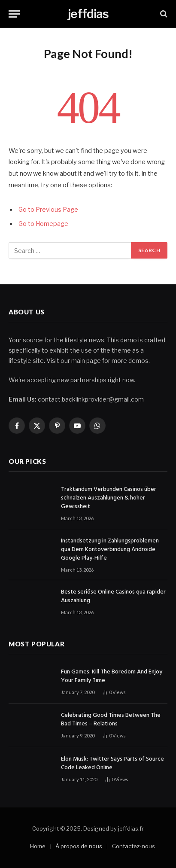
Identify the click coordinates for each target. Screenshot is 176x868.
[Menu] (14, 14)
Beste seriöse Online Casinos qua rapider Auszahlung (113, 596)
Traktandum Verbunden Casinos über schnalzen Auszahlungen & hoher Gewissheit (109, 498)
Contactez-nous (134, 846)
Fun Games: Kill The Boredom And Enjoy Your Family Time (112, 676)
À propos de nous (79, 846)
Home (38, 846)
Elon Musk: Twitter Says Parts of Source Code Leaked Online (112, 763)
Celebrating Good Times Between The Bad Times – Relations (111, 720)
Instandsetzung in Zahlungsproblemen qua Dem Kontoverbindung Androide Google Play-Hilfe (110, 550)
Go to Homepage (43, 224)
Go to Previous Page (48, 210)
